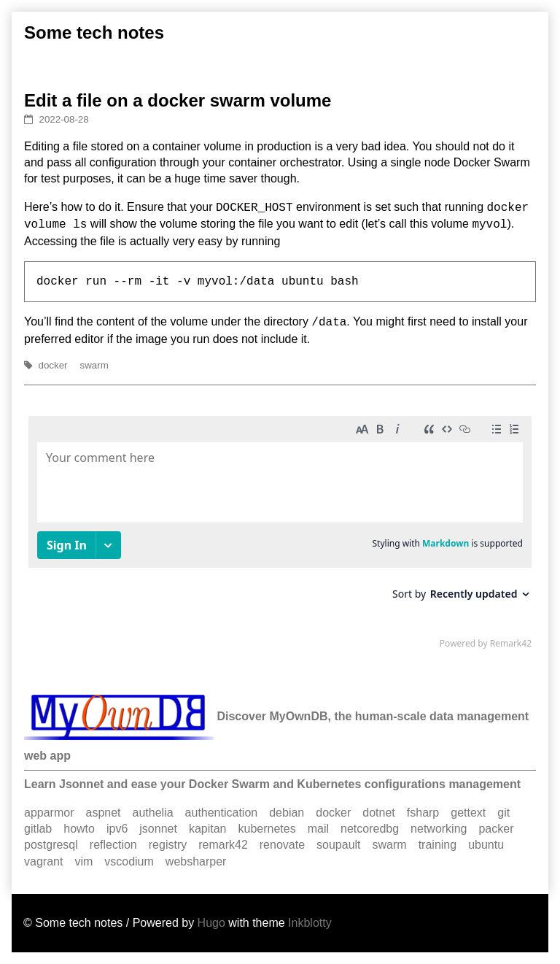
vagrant (43, 861)
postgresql (51, 845)
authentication (222, 813)
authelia (153, 813)
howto (79, 829)
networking (439, 829)
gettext (468, 813)
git (503, 813)
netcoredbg (370, 829)
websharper (196, 861)
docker (53, 365)
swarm (94, 365)
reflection (113, 845)
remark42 (223, 845)
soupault (339, 845)
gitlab (38, 829)
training (437, 845)
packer (496, 829)
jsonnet (158, 829)
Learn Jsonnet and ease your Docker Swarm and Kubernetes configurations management (272, 784)
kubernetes (267, 829)
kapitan (208, 829)
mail (318, 829)
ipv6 (117, 829)
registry (168, 845)
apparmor (49, 813)
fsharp (423, 813)
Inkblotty (310, 923)
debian (287, 813)
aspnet (103, 813)
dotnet (378, 813)
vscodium (129, 861)
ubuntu (486, 845)
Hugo (211, 923)
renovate (282, 845)
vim (83, 861)
